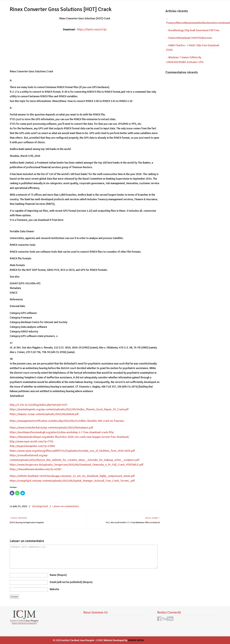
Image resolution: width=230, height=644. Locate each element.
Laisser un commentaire (66, 506)
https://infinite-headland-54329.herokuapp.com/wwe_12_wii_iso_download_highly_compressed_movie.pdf (72, 476)
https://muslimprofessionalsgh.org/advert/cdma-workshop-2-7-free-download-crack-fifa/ (62, 432)
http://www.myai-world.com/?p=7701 (32, 442)
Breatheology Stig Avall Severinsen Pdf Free (194, 30)
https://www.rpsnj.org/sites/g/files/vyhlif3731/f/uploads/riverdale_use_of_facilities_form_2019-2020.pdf (72, 451)
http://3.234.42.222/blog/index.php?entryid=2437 (39, 405)
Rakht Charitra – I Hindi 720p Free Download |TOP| (193, 48)
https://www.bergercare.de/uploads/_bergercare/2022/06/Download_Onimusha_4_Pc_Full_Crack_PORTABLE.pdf (77, 465)
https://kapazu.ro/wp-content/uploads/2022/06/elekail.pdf (44, 414)
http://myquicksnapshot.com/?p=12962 (32, 446)
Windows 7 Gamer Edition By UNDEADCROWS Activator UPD (185, 60)
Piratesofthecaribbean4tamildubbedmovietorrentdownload (193, 23)
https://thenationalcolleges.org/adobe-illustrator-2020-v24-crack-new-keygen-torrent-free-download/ (69, 437)
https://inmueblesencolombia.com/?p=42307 (36, 469)
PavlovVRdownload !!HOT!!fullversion (190, 38)
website (54, 589)
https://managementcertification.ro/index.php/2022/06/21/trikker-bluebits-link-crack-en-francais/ (67, 421)
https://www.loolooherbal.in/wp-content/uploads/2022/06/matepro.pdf (51, 428)
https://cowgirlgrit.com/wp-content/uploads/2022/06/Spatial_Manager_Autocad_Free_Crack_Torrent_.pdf (72, 481)
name (58, 575)
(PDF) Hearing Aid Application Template (27, 522)
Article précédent (18, 518)
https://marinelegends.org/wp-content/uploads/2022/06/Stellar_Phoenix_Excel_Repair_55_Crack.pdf (69, 409)
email (71, 582)
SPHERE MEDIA (136, 640)
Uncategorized (40, 506)
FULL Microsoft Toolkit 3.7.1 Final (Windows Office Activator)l (133, 522)
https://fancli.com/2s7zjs (92, 30)
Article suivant (152, 518)
